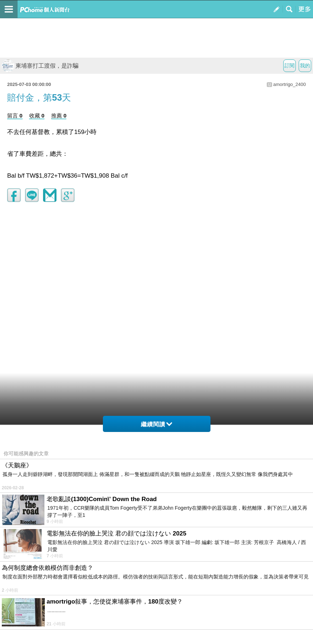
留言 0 (15, 116)
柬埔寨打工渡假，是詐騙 (40, 66)
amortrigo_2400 (290, 84)
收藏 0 (37, 116)
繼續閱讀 (156, 424)
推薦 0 (59, 116)
